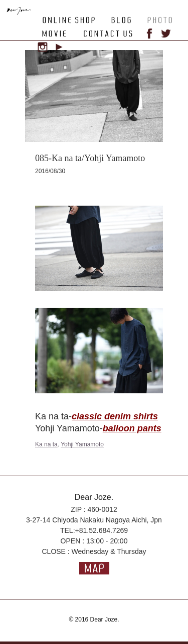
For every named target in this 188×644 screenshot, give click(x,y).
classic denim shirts (115, 416)
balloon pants (132, 428)
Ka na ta (46, 444)
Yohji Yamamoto (82, 444)
